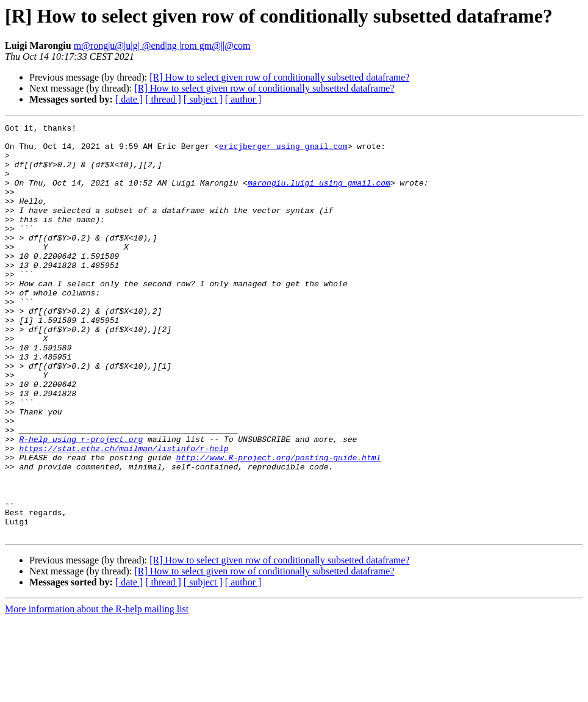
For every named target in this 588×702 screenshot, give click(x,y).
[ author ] (243, 99)
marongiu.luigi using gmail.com (319, 195)
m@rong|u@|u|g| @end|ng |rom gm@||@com (162, 45)
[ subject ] (203, 99)
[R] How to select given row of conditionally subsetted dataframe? (279, 77)
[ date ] (129, 99)
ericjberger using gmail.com (283, 151)
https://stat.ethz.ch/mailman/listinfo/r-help (124, 514)
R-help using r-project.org (81, 503)
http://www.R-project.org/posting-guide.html (278, 525)
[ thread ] (163, 99)
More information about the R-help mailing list (97, 691)
